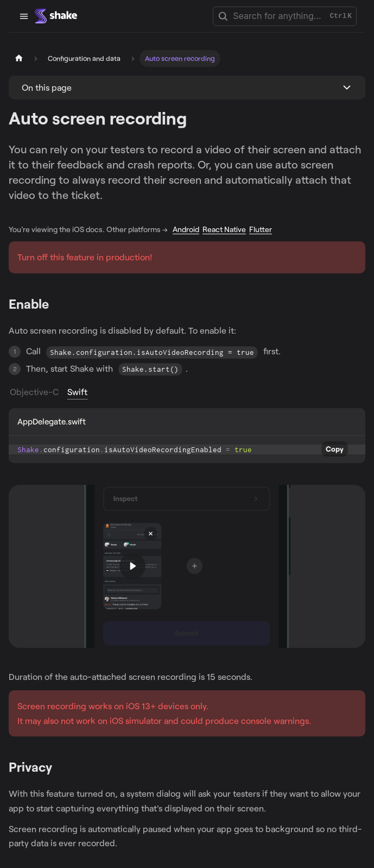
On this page (47, 87)
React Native (224, 229)
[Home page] (19, 58)
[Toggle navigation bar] (24, 16)
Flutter (261, 229)
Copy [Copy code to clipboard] (335, 449)
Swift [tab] (77, 392)
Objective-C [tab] (34, 392)
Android (186, 229)
